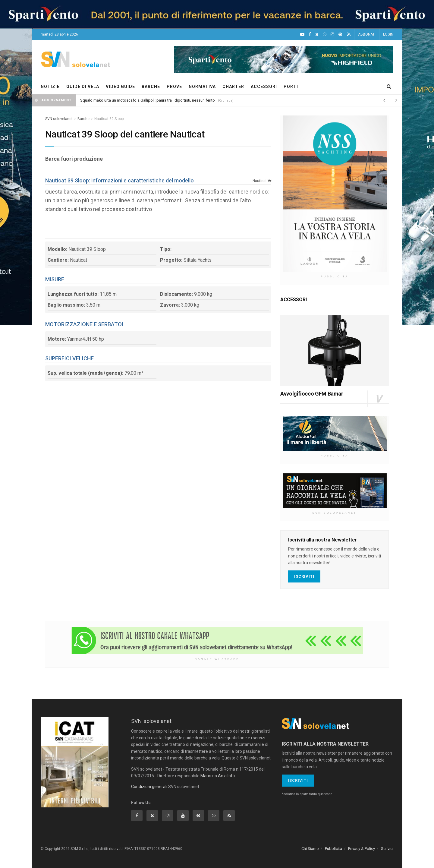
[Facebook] (310, 35)
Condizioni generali (149, 787)
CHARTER (233, 87)
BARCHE (151, 87)
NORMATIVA (202, 87)
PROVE (174, 87)
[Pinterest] (340, 35)
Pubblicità (333, 849)
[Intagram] (332, 35)
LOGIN (388, 34)
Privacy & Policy (362, 849)
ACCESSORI (264, 87)
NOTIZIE (50, 87)
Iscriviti (304, 576)
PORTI (291, 87)
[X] (317, 35)
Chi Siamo (310, 849)
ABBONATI (367, 34)
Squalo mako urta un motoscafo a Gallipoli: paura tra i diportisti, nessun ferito (148, 100)
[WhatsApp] (325, 35)
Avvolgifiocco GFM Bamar (312, 394)
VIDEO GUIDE (120, 87)
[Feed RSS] (349, 35)
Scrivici (387, 849)
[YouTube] (302, 35)
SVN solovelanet (59, 119)
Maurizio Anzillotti (218, 776)
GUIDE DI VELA (83, 87)
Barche (83, 119)
